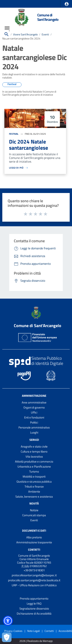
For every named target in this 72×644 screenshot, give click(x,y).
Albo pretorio (34, 537)
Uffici (34, 412)
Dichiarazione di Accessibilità (34, 614)
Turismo (34, 472)
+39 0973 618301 (34, 570)
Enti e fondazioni (34, 417)
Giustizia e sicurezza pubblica (34, 482)
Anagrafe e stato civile (34, 446)
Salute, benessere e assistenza (34, 497)
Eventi (34, 520)
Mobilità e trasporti (34, 477)
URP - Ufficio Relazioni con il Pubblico (34, 585)
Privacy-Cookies (13, 631)
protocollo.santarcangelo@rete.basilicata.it (34, 580)
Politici (34, 422)
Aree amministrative (34, 402)
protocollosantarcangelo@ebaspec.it (34, 575)
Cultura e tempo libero (34, 451)
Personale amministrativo (34, 427)
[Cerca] (7, 34)
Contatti (34, 550)
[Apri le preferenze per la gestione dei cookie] (7, 637)
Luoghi (34, 432)
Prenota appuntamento (34, 598)
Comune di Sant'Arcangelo (48, 17)
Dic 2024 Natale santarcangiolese (29, 145)
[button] (67, 4)
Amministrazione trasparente (34, 542)
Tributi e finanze (34, 487)
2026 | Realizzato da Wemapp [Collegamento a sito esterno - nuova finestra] (36, 641)
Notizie (34, 510)
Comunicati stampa (34, 515)
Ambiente (34, 492)
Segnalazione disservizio (34, 609)
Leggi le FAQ (34, 603)
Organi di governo (34, 407)
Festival (14, 134)
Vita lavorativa (34, 456)
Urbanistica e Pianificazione (34, 467)
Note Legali (34, 631)
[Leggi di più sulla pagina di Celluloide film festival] (35, 168)
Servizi (34, 440)
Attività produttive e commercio (34, 461)
